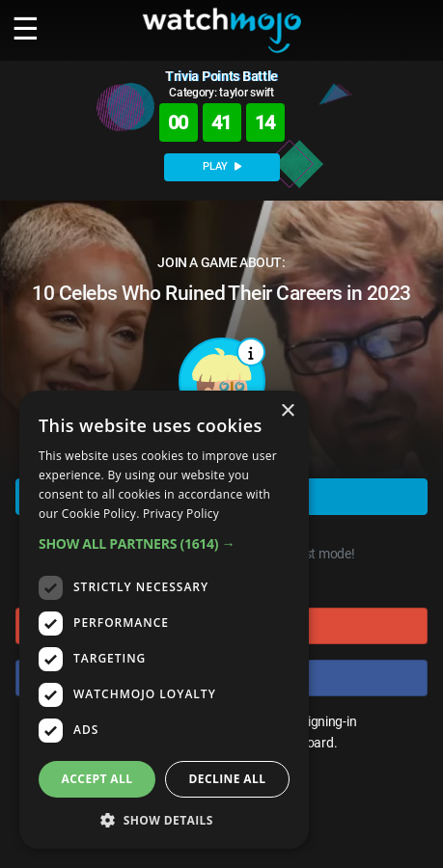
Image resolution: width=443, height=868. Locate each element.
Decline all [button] (228, 779)
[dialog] (164, 620)
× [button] (287, 411)
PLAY (222, 166)
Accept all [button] (97, 779)
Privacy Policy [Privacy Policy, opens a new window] (181, 514)
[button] (164, 543)
